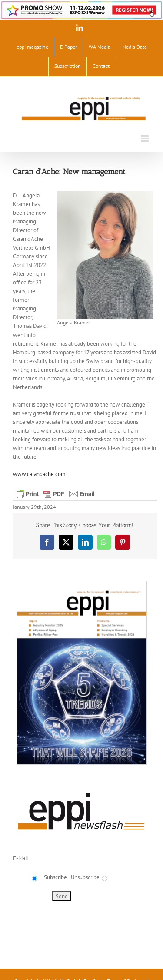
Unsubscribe (85, 877)
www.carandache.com (39, 474)
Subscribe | (56, 877)
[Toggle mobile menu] (145, 138)
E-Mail (21, 858)
